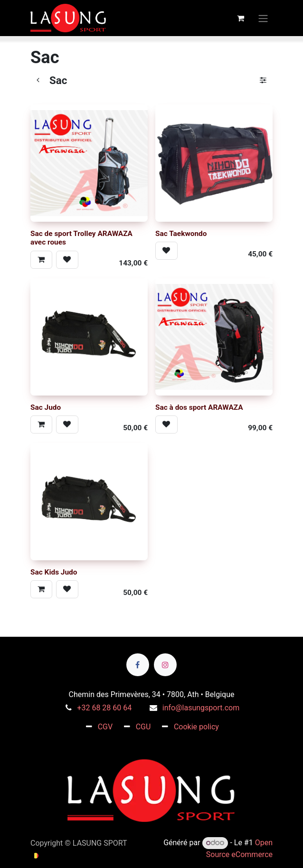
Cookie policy (196, 727)
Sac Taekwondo (181, 234)
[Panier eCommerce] (240, 18)
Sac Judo (46, 407)
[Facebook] (138, 665)
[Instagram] (165, 665)
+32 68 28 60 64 (104, 708)
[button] (41, 260)
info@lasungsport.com (201, 708)
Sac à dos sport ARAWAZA (199, 407)
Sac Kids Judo (54, 573)
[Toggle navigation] (263, 18)
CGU (143, 727)
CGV (105, 727)
